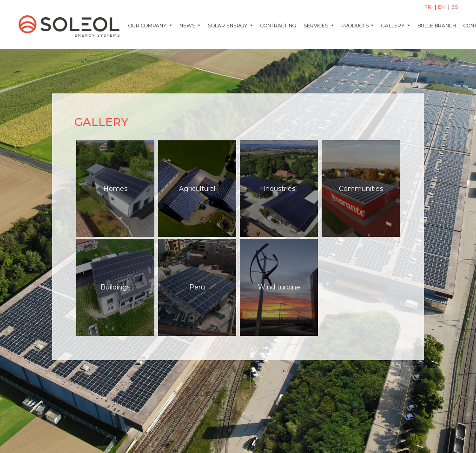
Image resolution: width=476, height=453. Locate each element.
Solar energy (228, 26)
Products (356, 26)
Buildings (115, 287)
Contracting (278, 26)
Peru (197, 287)
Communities (361, 189)
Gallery (393, 26)
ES (455, 7)
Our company (148, 26)
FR (429, 7)
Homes (115, 189)
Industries (279, 189)
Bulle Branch (437, 26)
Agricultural (197, 189)
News (188, 26)
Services (317, 26)
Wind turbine (279, 287)
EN (442, 7)
